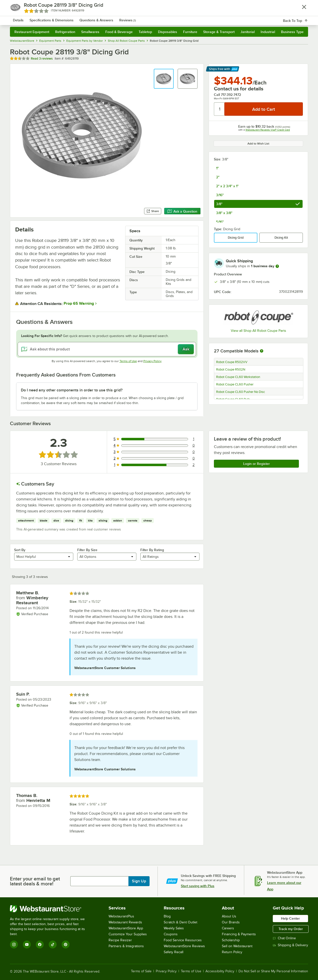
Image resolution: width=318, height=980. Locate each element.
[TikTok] (53, 944)
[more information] (277, 266)
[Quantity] (219, 109)
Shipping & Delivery (290, 945)
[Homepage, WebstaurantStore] (52, 18)
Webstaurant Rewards (125, 922)
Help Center (290, 918)
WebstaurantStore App (126, 928)
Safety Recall (174, 952)
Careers (228, 928)
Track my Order (291, 929)
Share (153, 211)
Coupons (171, 934)
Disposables (168, 32)
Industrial (268, 32)
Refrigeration (65, 32)
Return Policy (232, 952)
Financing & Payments (239, 934)
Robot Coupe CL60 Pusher (235, 384)
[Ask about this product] (107, 349)
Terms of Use (128, 361)
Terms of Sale (141, 971)
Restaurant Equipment (32, 32)
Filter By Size (87, 550)
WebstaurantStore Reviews (184, 946)
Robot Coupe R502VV (232, 362)
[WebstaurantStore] (51, 909)
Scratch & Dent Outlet (180, 922)
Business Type (292, 32)
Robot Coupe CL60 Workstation (238, 377)
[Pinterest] (66, 944)
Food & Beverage (119, 32)
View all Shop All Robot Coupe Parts (258, 331)
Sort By (20, 550)
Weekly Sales (174, 928)
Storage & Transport (219, 32)
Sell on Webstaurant (237, 946)
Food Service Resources (183, 940)
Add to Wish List (258, 144)
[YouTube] (27, 944)
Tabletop (145, 32)
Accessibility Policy (220, 971)
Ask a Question (182, 211)
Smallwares (90, 32)
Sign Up (139, 881)
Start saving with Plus (198, 886)
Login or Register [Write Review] (257, 464)
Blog (167, 916)
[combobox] (152, 17)
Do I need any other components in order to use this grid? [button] (72, 390)
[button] (164, 79)
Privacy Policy (152, 361)
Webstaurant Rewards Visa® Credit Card (268, 130)
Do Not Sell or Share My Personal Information (273, 971)
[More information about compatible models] (262, 351)
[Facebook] (40, 944)
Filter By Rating (152, 550)
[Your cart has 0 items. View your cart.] (300, 17)
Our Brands (231, 922)
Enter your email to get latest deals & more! (35, 881)
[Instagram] (14, 944)
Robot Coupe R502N (231, 370)
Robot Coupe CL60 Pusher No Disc (240, 392)
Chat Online (284, 938)
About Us (229, 916)
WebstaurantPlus (121, 916)
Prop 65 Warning (79, 303)
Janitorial (248, 32)
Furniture (190, 32)
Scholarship (231, 940)
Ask (186, 349)
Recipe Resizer (120, 940)
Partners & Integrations (126, 946)
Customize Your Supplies (128, 934)
